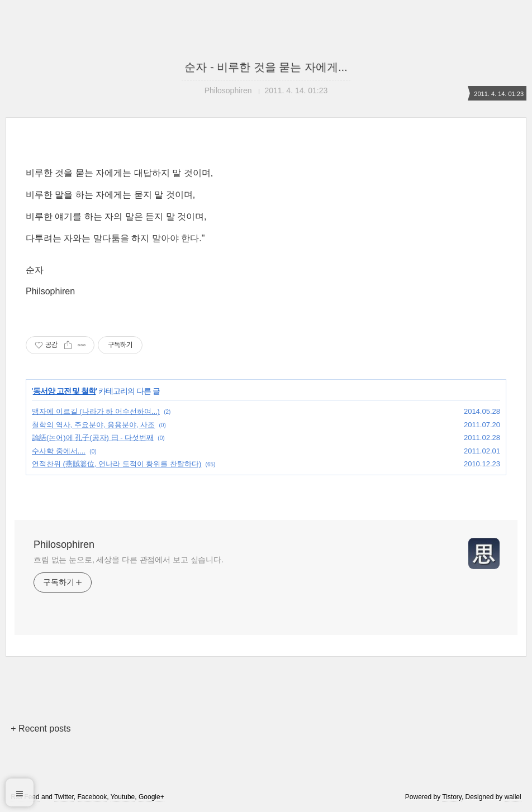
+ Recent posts (41, 729)
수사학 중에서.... (59, 451)
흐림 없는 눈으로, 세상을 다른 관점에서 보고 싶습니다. (129, 560)
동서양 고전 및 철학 (65, 391)
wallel (513, 797)
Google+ (151, 797)
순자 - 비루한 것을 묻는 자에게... (266, 67)
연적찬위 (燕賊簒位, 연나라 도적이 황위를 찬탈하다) (117, 464)
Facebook (92, 797)
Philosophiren (64, 544)
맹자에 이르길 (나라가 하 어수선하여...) (96, 411)
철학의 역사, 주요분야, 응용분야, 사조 (93, 425)
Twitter (64, 797)
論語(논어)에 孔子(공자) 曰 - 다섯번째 (93, 438)
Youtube (123, 797)
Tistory (452, 797)
